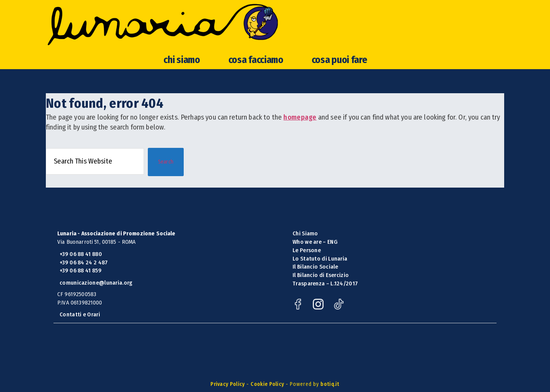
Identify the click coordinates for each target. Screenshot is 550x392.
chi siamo (182, 86)
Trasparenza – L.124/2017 (325, 283)
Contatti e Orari (80, 314)
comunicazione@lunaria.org (96, 283)
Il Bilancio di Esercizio (321, 275)
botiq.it (330, 384)
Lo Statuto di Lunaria (320, 259)
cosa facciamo (256, 86)
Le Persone (307, 250)
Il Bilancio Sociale (315, 267)
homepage (300, 117)
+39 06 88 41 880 (81, 254)
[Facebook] (300, 308)
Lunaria (229, 37)
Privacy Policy (228, 384)
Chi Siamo (305, 233)
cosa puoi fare (340, 86)
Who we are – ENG (315, 242)
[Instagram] (321, 308)
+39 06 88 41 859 (81, 271)
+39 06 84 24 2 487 (84, 262)
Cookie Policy (267, 384)
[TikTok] (341, 308)
